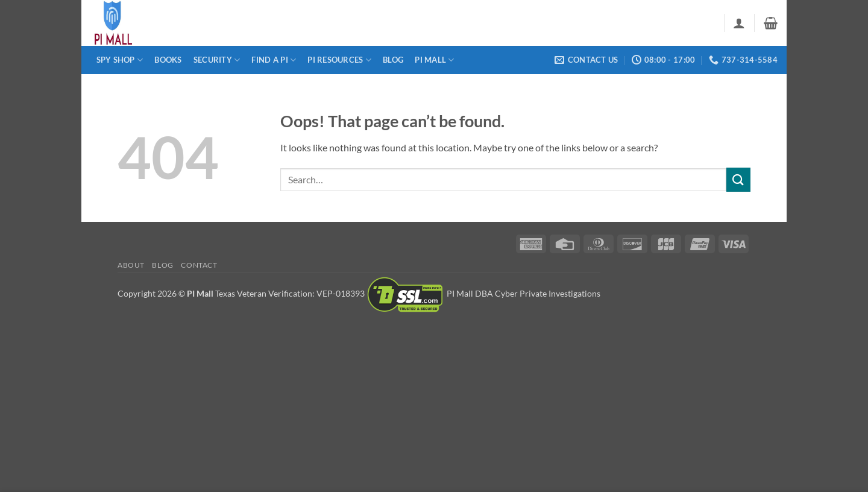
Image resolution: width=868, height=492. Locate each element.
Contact (199, 265)
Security (217, 60)
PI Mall (434, 60)
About (131, 265)
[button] (739, 23)
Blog (393, 60)
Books (168, 60)
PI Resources (339, 60)
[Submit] (738, 179)
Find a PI (274, 60)
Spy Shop (120, 60)
